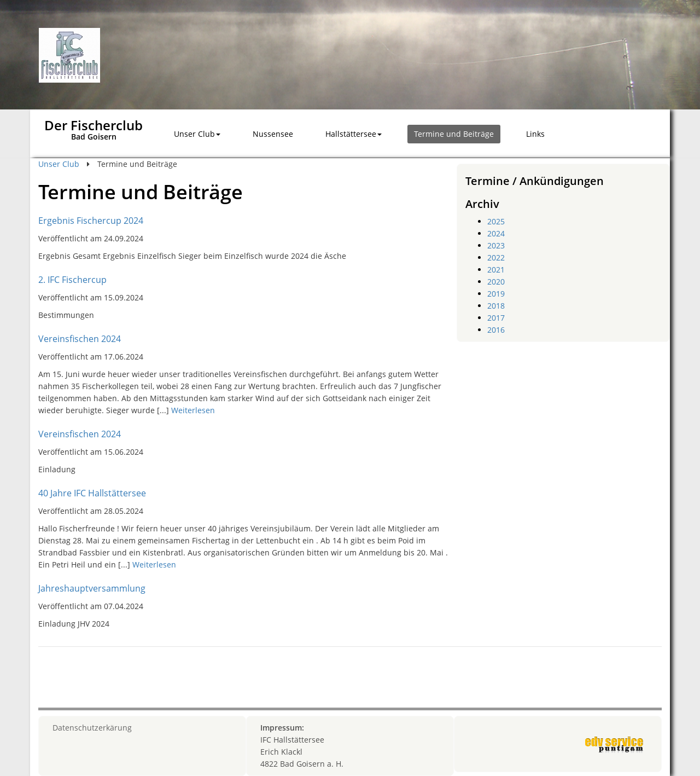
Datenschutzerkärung (92, 728)
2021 (496, 270)
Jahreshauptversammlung (92, 588)
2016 (496, 330)
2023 (496, 245)
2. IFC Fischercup (72, 280)
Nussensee (273, 134)
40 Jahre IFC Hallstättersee (92, 493)
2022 (496, 257)
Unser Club (197, 134)
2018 (496, 306)
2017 (496, 318)
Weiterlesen (193, 410)
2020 (496, 282)
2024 (496, 233)
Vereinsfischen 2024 (80, 339)
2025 (496, 221)
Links (535, 134)
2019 (496, 294)
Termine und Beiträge (454, 134)
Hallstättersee (354, 134)
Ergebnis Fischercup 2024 (91, 221)
